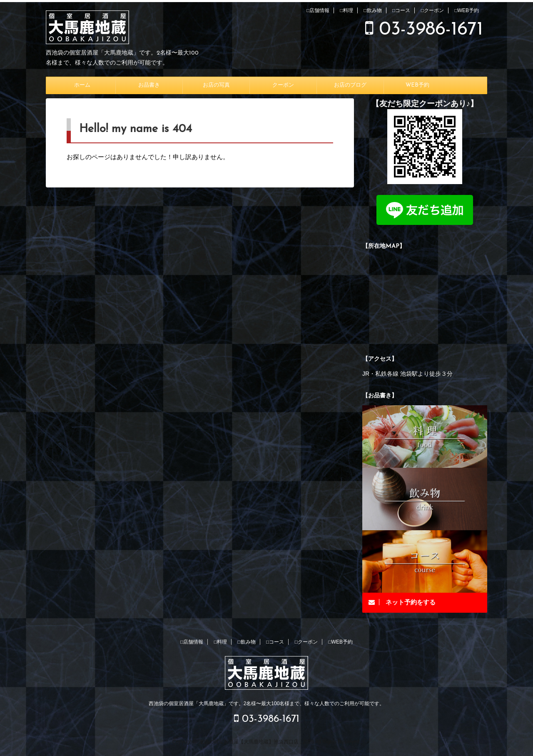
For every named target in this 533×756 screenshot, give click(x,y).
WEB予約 (417, 85)
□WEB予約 (467, 10)
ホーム (82, 85)
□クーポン (432, 10)
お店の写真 (216, 85)
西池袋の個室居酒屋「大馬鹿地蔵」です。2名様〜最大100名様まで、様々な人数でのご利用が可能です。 (267, 704)
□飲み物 (372, 10)
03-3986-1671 (424, 30)
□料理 (347, 10)
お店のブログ (350, 85)
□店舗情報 (318, 10)
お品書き (149, 85)
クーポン (283, 85)
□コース (401, 10)
